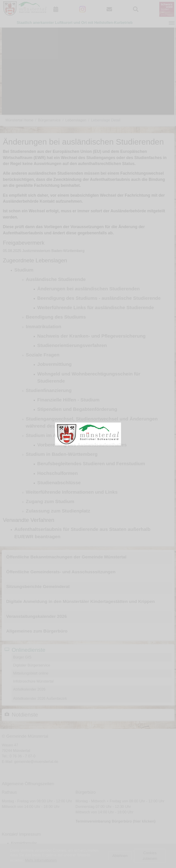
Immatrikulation (44, 326)
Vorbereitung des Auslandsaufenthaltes (82, 445)
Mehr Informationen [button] (41, 860)
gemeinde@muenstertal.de (36, 762)
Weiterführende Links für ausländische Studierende (96, 307)
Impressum (20, 849)
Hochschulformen (58, 473)
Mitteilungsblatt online (31, 673)
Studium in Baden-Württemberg (62, 454)
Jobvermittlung (55, 364)
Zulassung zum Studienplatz (58, 511)
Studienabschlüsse (59, 483)
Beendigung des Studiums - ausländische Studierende (99, 298)
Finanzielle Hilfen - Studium (69, 400)
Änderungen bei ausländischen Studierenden (89, 289)
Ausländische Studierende (56, 279)
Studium (24, 270)
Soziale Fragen (43, 355)
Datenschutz (21, 854)
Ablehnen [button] (120, 856)
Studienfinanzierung (49, 390)
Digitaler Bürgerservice (32, 665)
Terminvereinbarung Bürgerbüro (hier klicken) (116, 821)
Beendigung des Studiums (56, 317)
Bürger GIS (22, 657)
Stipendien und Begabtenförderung (77, 409)
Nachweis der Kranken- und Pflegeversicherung (92, 336)
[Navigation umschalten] (172, 23)
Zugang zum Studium (50, 501)
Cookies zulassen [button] (150, 856)
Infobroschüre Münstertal (33, 681)
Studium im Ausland (49, 435)
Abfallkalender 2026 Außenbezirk (40, 699)
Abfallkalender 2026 (29, 689)
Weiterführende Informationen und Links (72, 492)
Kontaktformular (24, 843)
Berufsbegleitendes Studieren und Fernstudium (91, 463)
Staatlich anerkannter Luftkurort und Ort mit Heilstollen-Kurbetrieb (75, 23)
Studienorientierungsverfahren (72, 345)
